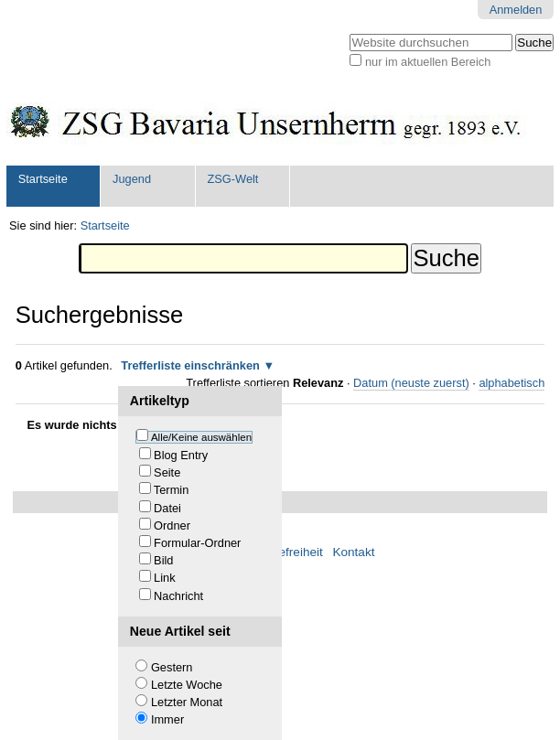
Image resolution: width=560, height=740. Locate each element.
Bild (163, 560)
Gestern (172, 667)
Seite (167, 472)
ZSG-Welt (232, 179)
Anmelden (516, 10)
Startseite (43, 179)
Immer (167, 719)
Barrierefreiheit (282, 552)
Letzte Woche (187, 685)
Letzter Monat (187, 702)
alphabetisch (512, 383)
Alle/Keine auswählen (201, 437)
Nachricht (178, 596)
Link (164, 578)
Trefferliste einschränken (190, 365)
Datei (167, 508)
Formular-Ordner (197, 543)
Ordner (172, 526)
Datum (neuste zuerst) (411, 383)
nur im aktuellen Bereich (428, 62)
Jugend (132, 179)
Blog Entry (181, 455)
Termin (171, 490)
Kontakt (353, 552)
